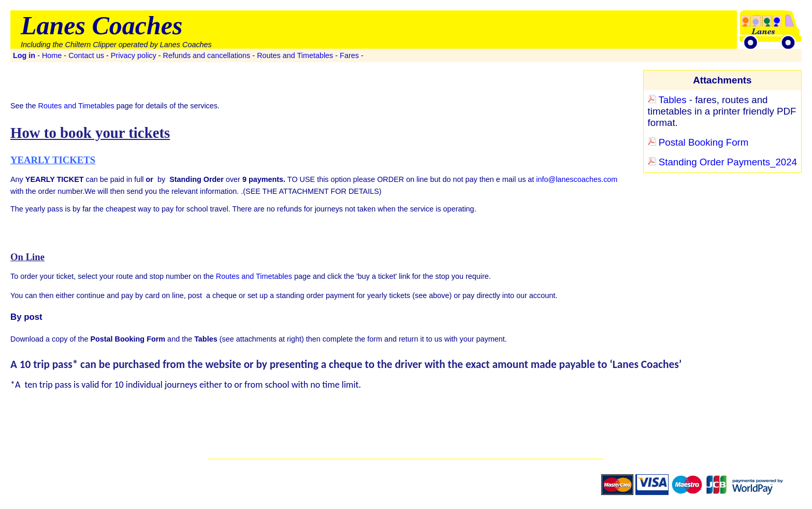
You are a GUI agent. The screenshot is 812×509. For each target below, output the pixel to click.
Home (52, 55)
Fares (349, 55)
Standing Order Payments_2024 (722, 162)
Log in (24, 55)
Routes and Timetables (295, 55)
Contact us (86, 55)
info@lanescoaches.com (577, 179)
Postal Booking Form (698, 142)
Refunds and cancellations (207, 55)
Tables (667, 100)
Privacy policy (134, 55)
